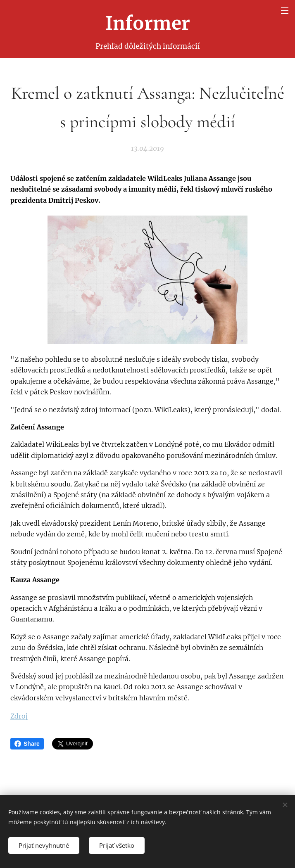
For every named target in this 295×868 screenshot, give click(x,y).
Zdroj (19, 716)
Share (27, 744)
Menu (285, 11)
